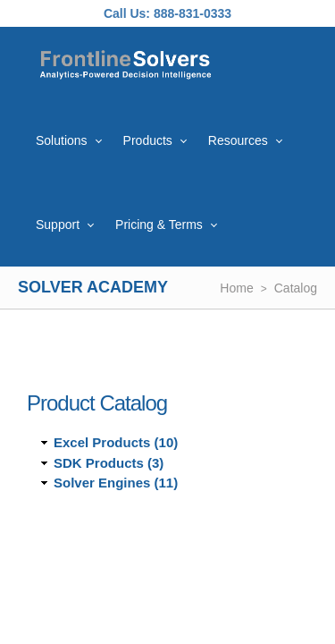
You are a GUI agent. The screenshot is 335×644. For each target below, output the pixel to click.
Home (236, 288)
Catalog (296, 288)
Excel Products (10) (116, 442)
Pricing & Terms (159, 225)
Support (58, 225)
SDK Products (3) (109, 463)
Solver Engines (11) (116, 483)
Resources (238, 140)
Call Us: (127, 13)
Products (148, 140)
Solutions (62, 140)
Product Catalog (97, 403)
